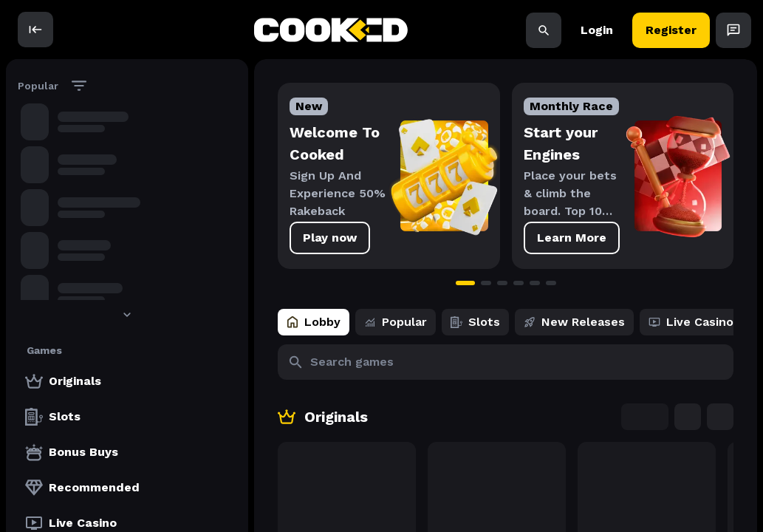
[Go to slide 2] (486, 283)
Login (597, 30)
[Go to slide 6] (551, 283)
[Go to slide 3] (502, 283)
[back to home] (331, 30)
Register (671, 30)
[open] (35, 30)
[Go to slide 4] (519, 283)
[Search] (544, 30)
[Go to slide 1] (465, 283)
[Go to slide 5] (535, 283)
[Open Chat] (733, 30)
